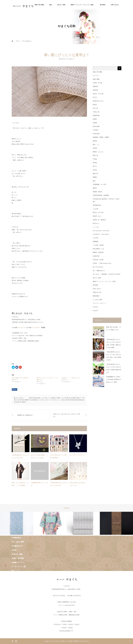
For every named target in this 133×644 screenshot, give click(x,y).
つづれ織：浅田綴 (98, 245)
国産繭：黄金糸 (97, 192)
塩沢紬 (95, 170)
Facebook (95, 307)
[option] (17, 523)
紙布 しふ (96, 145)
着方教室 (103, 5)
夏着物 (80, 400)
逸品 (51, 5)
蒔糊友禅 (95, 86)
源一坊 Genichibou (98, 267)
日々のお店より (27, 41)
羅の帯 (19, 402)
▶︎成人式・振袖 (17, 554)
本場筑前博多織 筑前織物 (101, 195)
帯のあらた (96, 223)
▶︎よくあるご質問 (18, 542)
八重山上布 (96, 112)
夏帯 (76, 400)
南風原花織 (96, 115)
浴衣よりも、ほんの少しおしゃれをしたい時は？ (67, 415)
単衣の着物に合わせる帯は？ (20, 378)
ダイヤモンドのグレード (78, 455)
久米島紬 (95, 130)
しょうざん (96, 227)
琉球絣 (95, 119)
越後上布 (95, 174)
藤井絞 (95, 188)
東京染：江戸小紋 (98, 213)
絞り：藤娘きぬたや (99, 271)
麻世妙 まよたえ (98, 152)
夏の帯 (68, 400)
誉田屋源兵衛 (97, 205)
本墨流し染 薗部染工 (99, 220)
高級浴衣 (24, 402)
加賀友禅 (95, 90)
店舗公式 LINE (97, 292)
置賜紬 (95, 177)
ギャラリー (96, 76)
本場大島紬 (96, 134)
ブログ (18, 41)
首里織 (95, 123)
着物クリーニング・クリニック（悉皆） (83, 5)
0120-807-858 (22, 328)
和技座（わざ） (97, 216)
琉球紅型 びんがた (98, 101)
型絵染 (95, 105)
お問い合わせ (115, 5)
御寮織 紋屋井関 (98, 252)
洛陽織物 (95, 242)
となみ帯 (95, 209)
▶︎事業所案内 (16, 538)
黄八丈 (95, 166)
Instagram (95, 310)
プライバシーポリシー (99, 303)
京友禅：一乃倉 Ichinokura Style (102, 263)
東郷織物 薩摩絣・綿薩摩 (101, 137)
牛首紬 (95, 159)
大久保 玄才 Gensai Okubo (101, 234)
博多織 (95, 141)
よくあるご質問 (97, 300)
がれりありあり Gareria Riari (101, 231)
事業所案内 (96, 296)
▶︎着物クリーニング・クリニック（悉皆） (19, 567)
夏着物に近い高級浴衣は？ (25, 415)
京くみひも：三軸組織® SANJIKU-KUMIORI (107, 274)
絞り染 (95, 97)
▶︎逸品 (14, 550)
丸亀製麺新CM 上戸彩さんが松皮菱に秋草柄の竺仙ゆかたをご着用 (113, 379)
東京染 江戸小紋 (98, 94)
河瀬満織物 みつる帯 (99, 184)
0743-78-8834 (36, 328)
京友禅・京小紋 (97, 83)
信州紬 (95, 163)
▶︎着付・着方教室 (18, 558)
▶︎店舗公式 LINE (18, 546)
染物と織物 (96, 79)
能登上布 (95, 155)
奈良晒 (95, 148)
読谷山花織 (96, 126)
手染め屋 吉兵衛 (98, 260)
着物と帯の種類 (39, 5)
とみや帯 (95, 238)
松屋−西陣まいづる (98, 249)
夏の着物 (72, 400)
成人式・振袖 (61, 5)
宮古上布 (95, 108)
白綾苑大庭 (96, 256)
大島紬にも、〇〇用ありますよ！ (71, 378)
